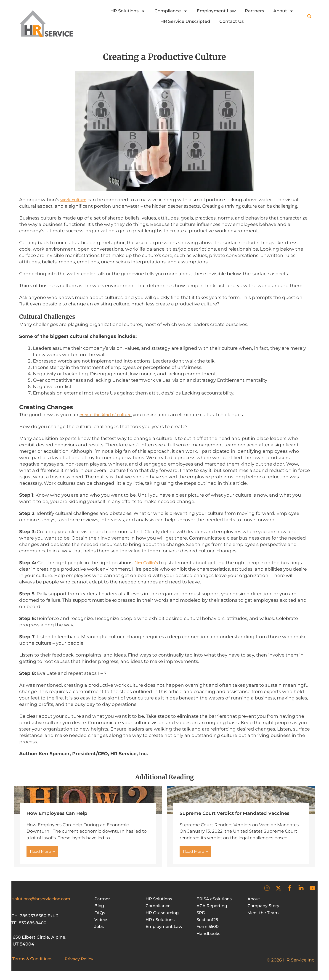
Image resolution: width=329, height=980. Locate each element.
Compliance (171, 11)
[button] (309, 16)
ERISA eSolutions (215, 902)
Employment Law (216, 11)
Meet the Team (264, 915)
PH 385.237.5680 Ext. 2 (36, 919)
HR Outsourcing (163, 915)
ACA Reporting (213, 909)
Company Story (265, 909)
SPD (201, 915)
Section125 (208, 923)
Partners (255, 11)
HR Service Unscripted (185, 21)
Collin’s (152, 563)
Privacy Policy (80, 962)
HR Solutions (128, 11)
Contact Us (232, 21)
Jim (139, 563)
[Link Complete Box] (88, 828)
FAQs (100, 915)
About (283, 11)
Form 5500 (208, 929)
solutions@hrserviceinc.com (44, 902)
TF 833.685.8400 (30, 926)
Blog (99, 909)
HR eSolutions (161, 923)
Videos (102, 923)
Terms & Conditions (34, 961)
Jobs (99, 929)
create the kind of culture (108, 415)
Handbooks (209, 936)
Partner (103, 902)
